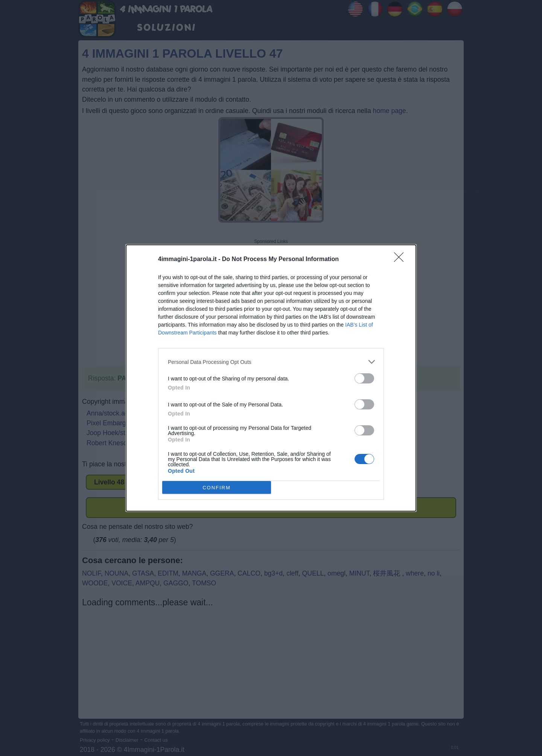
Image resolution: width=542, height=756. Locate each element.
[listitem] (271, 362)
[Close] (401, 260)
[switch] (364, 378)
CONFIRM (217, 487)
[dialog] (271, 378)
